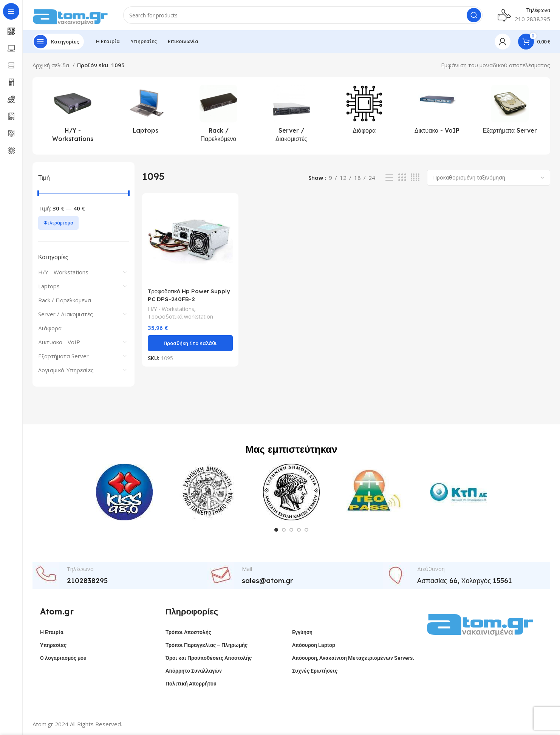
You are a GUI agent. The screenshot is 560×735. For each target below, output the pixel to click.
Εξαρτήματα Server (63, 356)
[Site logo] (70, 14)
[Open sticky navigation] (58, 42)
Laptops (49, 286)
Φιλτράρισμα (58, 223)
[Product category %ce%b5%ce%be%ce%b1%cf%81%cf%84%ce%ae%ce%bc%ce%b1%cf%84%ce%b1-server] (510, 111)
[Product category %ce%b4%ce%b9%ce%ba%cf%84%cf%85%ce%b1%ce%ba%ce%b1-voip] (437, 111)
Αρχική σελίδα (52, 65)
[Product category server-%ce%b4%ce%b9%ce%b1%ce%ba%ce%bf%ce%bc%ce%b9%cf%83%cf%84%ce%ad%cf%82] (292, 116)
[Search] (303, 15)
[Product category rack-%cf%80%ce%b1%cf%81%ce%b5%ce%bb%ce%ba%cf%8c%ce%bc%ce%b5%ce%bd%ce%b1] (219, 116)
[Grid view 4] (415, 177)
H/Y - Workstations (63, 272)
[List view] (389, 177)
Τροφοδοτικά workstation (180, 316)
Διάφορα (50, 328)
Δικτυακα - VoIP (59, 342)
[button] (190, 343)
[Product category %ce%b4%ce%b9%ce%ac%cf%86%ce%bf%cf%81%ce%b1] (364, 111)
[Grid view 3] (402, 177)
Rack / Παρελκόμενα (65, 300)
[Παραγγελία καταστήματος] (489, 178)
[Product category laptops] (146, 111)
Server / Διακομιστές (66, 314)
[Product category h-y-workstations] (73, 116)
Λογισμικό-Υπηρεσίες (66, 370)
